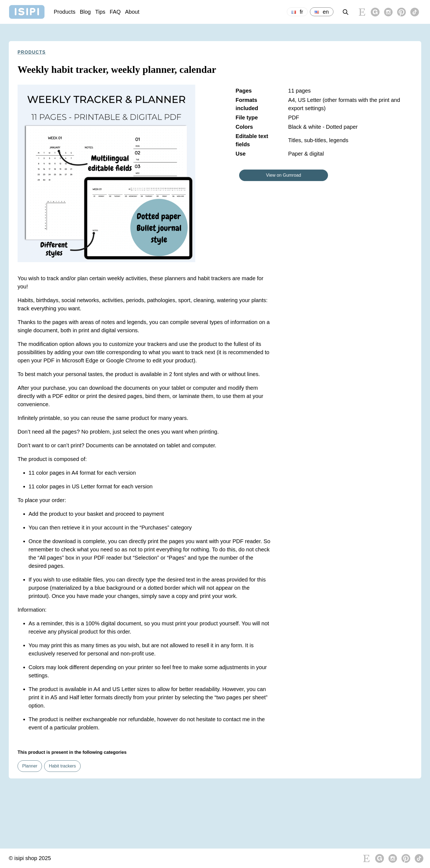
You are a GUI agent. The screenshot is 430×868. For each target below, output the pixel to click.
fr (297, 12)
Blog (85, 12)
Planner (30, 766)
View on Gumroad (284, 175)
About (132, 12)
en (322, 12)
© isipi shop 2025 (30, 858)
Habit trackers (62, 766)
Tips (100, 12)
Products (65, 12)
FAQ (115, 12)
